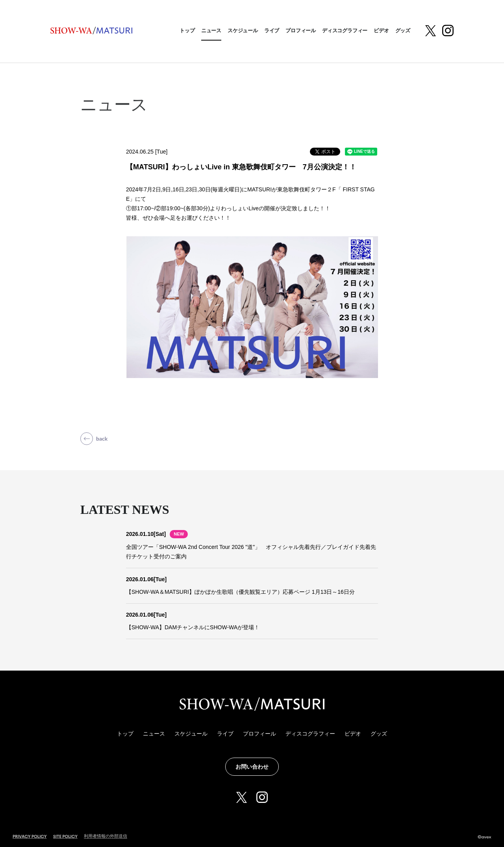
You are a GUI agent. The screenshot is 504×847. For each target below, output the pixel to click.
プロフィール (301, 31)
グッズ (403, 31)
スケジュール (243, 31)
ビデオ (381, 31)
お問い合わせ (252, 766)
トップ (187, 31)
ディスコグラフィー (345, 31)
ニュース (211, 31)
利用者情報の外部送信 (106, 836)
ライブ (272, 31)
